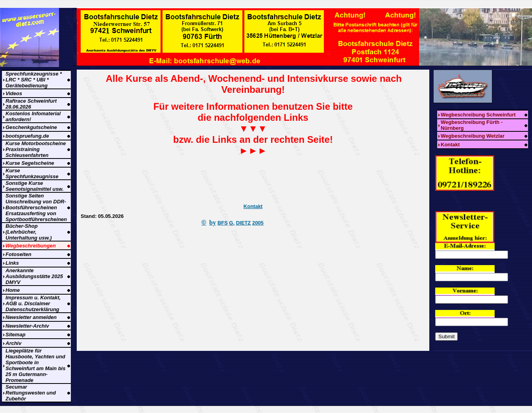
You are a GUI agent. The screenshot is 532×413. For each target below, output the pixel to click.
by (213, 222)
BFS (223, 223)
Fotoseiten (18, 254)
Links (12, 263)
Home (13, 290)
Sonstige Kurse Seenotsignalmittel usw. (35, 186)
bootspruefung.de (27, 136)
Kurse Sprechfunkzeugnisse (32, 173)
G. (232, 223)
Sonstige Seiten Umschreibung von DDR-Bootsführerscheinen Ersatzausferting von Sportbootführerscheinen (36, 207)
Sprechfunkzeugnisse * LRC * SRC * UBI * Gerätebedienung (34, 80)
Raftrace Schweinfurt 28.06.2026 (31, 104)
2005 (258, 223)
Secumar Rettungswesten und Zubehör (31, 393)
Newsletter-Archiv (27, 326)
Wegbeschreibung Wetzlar (473, 136)
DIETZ (244, 223)
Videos (14, 93)
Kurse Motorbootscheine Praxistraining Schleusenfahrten (36, 149)
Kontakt (253, 206)
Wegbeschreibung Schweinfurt (478, 115)
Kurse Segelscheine (30, 163)
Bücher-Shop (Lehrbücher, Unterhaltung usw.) (29, 232)
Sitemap (16, 335)
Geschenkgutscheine (31, 127)
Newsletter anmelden (31, 317)
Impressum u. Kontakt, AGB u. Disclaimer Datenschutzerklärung (33, 303)
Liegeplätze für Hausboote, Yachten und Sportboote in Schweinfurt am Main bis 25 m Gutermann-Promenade (35, 365)
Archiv (13, 343)
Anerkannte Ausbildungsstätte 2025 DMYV (34, 276)
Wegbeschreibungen (31, 246)
